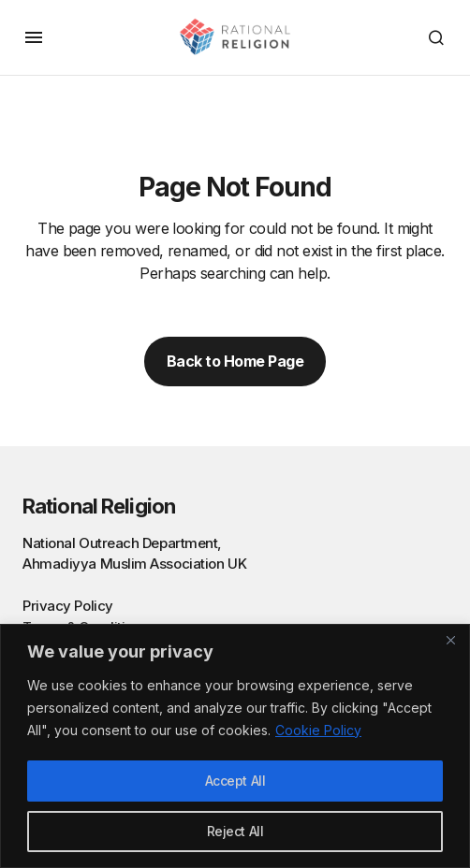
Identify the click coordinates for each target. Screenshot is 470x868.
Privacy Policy (68, 606)
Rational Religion (99, 506)
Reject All (235, 831)
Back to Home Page (235, 361)
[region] (235, 746)
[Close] (450, 640)
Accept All (235, 781)
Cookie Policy (318, 730)
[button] (34, 37)
